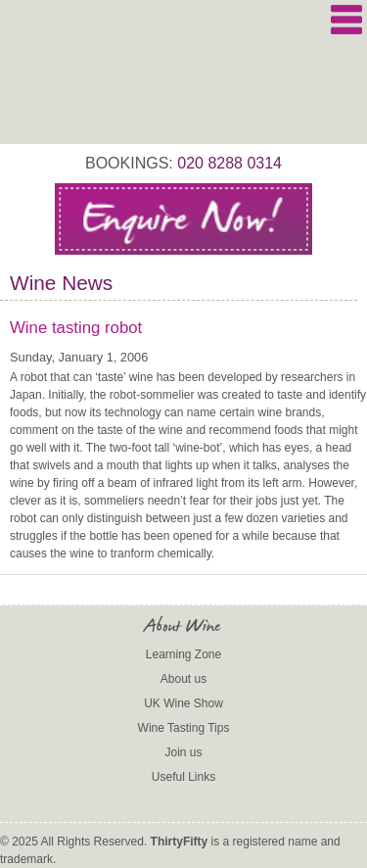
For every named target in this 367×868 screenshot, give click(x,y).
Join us (183, 752)
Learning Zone (183, 654)
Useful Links (183, 777)
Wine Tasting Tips (184, 728)
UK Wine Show (183, 703)
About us (183, 679)
